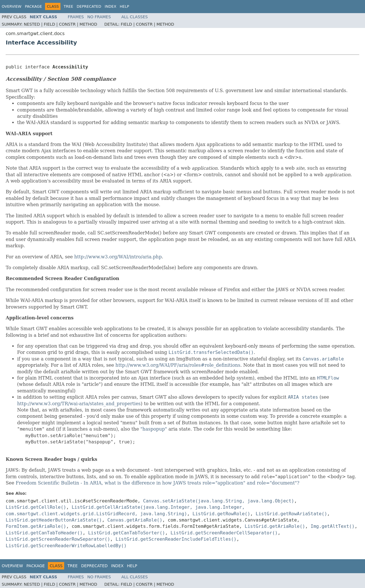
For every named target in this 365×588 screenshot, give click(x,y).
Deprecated (89, 6)
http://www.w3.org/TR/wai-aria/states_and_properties (79, 404)
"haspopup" (154, 429)
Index (110, 6)
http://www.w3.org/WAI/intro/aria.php (118, 257)
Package (33, 6)
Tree (68, 6)
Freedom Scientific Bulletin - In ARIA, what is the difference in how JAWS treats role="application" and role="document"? (158, 483)
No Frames (99, 17)
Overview (12, 6)
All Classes (135, 17)
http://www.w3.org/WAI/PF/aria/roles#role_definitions (178, 365)
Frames (76, 17)
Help (124, 6)
